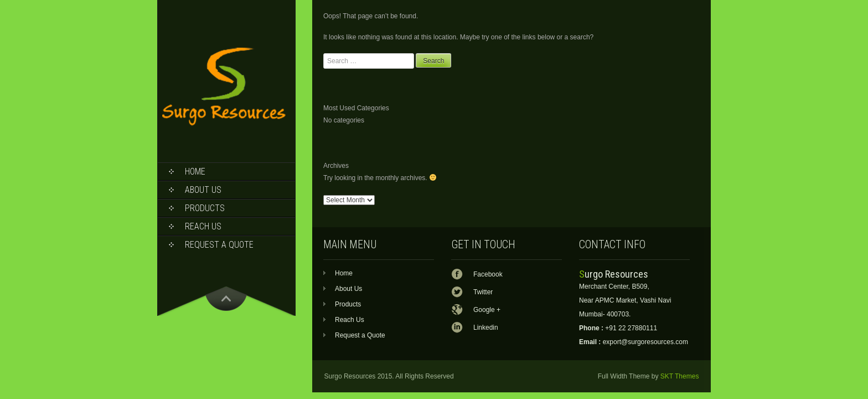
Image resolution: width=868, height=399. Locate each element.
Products (205, 208)
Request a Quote (219, 245)
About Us (203, 190)
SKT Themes (680, 376)
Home (195, 172)
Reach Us (203, 226)
